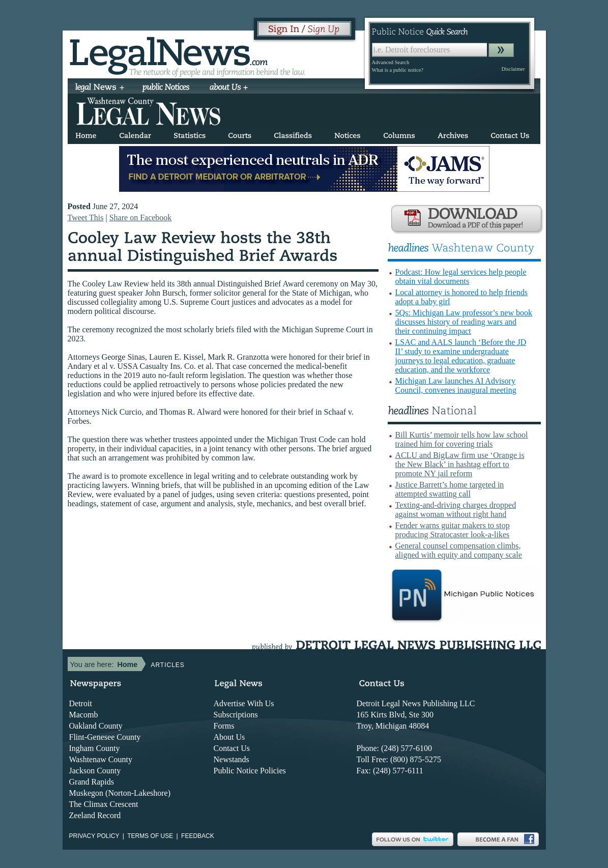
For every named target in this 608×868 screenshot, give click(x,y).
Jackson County (95, 771)
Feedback (198, 836)
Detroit (81, 703)
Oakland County (96, 726)
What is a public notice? (398, 70)
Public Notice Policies (250, 771)
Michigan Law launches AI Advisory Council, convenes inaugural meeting (456, 385)
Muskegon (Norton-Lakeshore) (120, 793)
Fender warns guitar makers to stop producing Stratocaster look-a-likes (453, 530)
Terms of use (150, 836)
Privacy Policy (94, 836)
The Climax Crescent (104, 804)
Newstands (231, 759)
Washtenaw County (101, 759)
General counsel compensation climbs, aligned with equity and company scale (459, 550)
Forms (224, 726)
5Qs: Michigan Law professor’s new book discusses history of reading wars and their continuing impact (464, 322)
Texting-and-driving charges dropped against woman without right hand (456, 510)
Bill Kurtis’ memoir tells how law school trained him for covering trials (462, 439)
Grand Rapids (92, 782)
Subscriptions (236, 715)
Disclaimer (513, 69)
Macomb (84, 715)
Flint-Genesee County (105, 737)
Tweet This (86, 218)
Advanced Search (391, 62)
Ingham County (95, 748)
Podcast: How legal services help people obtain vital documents (461, 277)
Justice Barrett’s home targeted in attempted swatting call (450, 489)
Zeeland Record (95, 815)
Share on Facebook (141, 218)
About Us (229, 737)
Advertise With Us (244, 703)
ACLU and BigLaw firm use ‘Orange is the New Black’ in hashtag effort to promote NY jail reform (460, 464)
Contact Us (232, 748)
